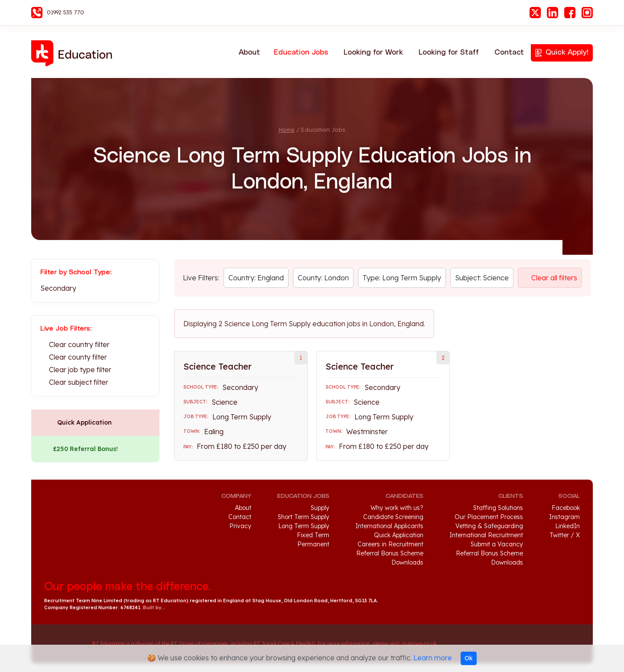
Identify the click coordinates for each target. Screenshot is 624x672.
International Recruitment (486, 535)
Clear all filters (554, 278)
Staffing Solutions (498, 508)
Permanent (313, 544)
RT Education (75, 53)
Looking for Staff (449, 52)
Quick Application (84, 422)
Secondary (58, 288)
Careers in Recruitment (390, 544)
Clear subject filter (79, 382)
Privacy (240, 526)
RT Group (64, 644)
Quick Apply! (567, 52)
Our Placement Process (489, 517)
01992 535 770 (65, 12)
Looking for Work (373, 52)
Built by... (154, 607)
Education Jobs (301, 52)
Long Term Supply (304, 526)
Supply (320, 508)
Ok (469, 658)
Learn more (433, 658)
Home (287, 130)
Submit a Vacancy (497, 544)
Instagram (587, 13)
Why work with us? (397, 508)
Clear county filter (78, 357)
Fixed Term (313, 535)
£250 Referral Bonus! (85, 449)
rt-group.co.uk (419, 644)
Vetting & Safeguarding (489, 526)
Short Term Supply (304, 517)
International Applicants (389, 526)
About (249, 52)
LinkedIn (552, 13)
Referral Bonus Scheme (390, 553)
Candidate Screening (393, 517)
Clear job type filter (80, 370)
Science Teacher (218, 366)
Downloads (407, 562)
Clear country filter (79, 344)
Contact (509, 52)
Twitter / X (565, 535)
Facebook (570, 13)
